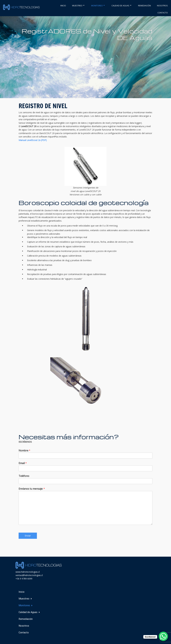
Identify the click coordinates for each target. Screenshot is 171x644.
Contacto (163, 13)
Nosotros (162, 6)
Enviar (28, 536)
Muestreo (78, 6)
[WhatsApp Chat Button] (163, 636)
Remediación (144, 6)
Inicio (63, 6)
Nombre (24, 451)
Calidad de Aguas (121, 6)
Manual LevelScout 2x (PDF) (33, 140)
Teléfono (24, 476)
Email (23, 463)
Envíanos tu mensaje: (32, 489)
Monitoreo (98, 6)
